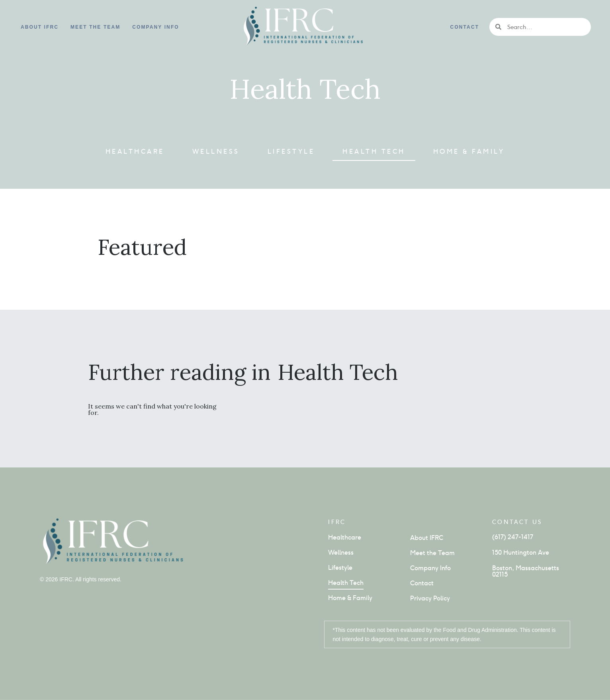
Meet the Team (95, 27)
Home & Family (469, 152)
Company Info (430, 568)
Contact (465, 27)
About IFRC (40, 27)
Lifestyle (291, 152)
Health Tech (374, 152)
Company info (155, 27)
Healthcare (135, 152)
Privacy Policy (430, 598)
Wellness (216, 152)
